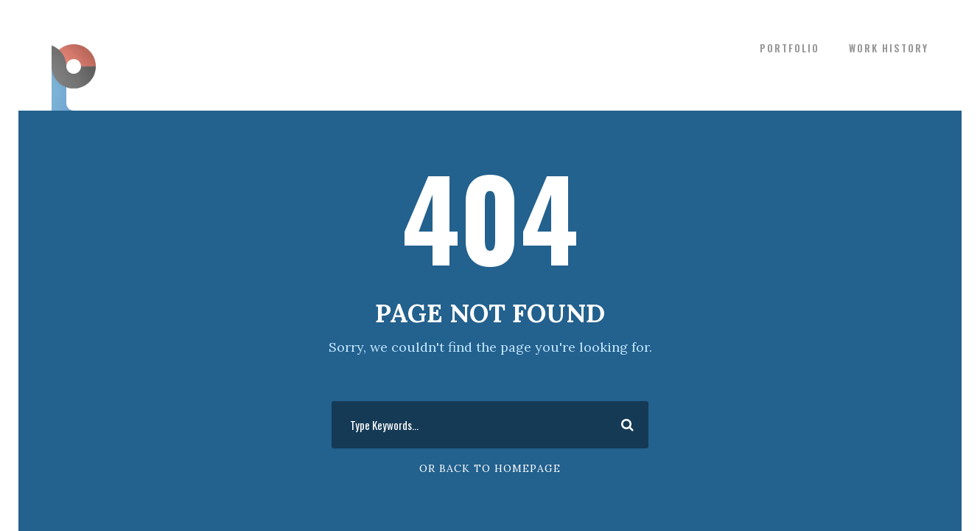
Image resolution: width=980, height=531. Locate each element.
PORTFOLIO (790, 48)
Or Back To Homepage (490, 468)
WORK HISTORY (889, 48)
